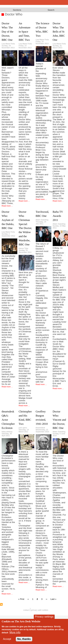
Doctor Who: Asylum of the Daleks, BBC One (8, 220)
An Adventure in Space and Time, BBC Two (24, 32)
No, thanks (24, 639)
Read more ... (7, 206)
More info (15, 632)
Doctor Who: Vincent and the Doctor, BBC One (59, 420)
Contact (26, 610)
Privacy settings (44, 617)
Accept (7, 639)
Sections (17, 10)
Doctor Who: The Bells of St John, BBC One (59, 32)
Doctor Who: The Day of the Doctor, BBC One (7, 32)
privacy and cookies (40, 610)
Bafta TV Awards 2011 (58, 216)
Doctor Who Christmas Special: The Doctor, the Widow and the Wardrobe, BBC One (25, 228)
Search (51, 10)
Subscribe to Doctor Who (1, 604)
